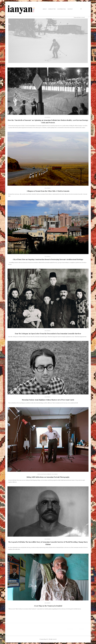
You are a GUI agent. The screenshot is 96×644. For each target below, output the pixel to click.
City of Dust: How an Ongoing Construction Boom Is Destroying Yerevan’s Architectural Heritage (48, 259)
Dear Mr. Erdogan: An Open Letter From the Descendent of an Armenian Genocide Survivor (48, 334)
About (45, 9)
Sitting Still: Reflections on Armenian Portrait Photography (48, 477)
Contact (70, 9)
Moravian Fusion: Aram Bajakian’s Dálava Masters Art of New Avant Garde (48, 400)
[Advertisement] (19, 617)
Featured (48, 117)
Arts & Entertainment (44, 474)
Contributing (62, 9)
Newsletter (52, 9)
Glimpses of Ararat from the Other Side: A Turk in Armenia (48, 191)
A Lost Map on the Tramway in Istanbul (48, 606)
